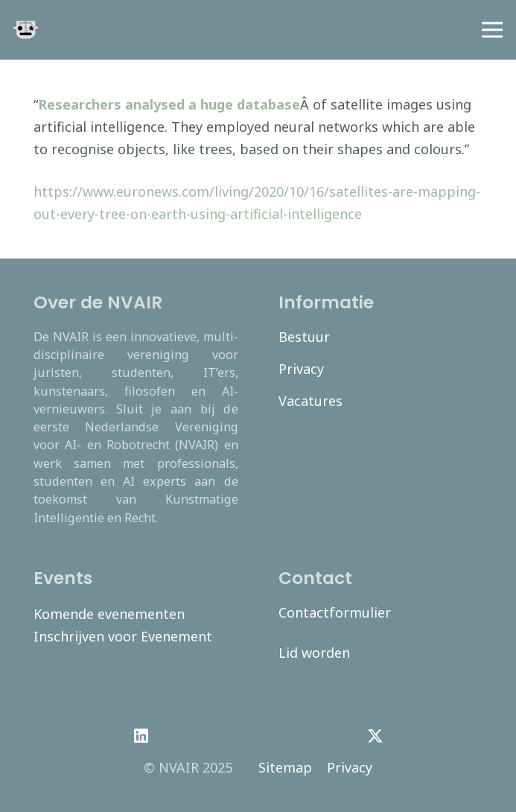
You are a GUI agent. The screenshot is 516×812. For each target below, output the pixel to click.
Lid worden (314, 653)
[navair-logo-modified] (26, 30)
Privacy (301, 369)
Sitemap (285, 767)
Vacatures (310, 401)
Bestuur (304, 337)
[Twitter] (375, 736)
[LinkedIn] (141, 736)
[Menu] (493, 30)
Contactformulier (335, 612)
